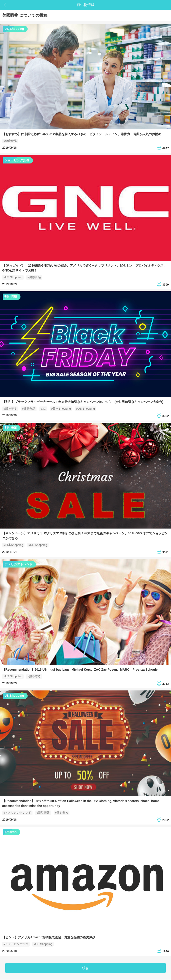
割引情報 (11, 296)
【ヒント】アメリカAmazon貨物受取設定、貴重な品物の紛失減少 (49, 937)
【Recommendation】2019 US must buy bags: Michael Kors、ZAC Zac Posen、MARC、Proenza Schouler (80, 670)
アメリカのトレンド (18, 564)
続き (85, 968)
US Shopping (14, 29)
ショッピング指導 (17, 160)
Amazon (10, 832)
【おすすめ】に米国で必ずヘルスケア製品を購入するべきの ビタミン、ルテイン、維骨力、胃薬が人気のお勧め (82, 134)
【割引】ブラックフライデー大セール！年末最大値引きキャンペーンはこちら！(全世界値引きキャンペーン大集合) (83, 402)
